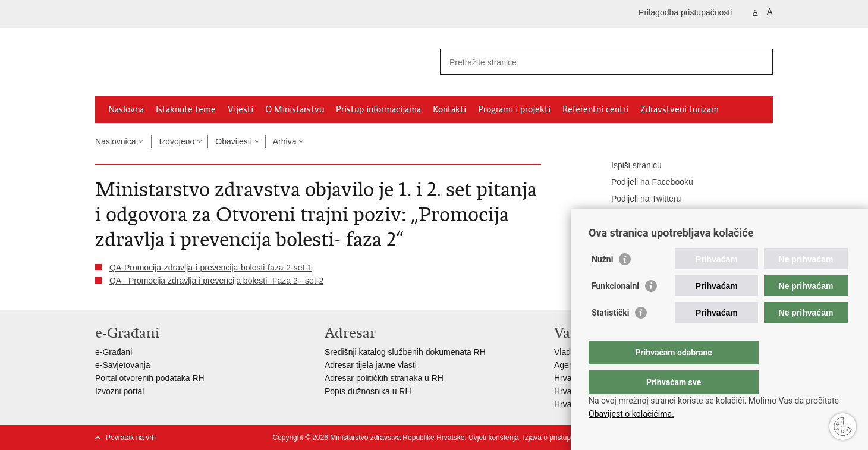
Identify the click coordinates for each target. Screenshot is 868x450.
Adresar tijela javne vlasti (371, 365)
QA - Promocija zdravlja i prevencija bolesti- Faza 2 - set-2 (216, 281)
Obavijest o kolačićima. (631, 414)
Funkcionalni (615, 310)
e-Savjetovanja (123, 365)
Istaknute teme (186, 109)
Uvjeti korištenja (494, 438)
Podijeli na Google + (640, 216)
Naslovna (126, 109)
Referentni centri (595, 109)
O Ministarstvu (295, 109)
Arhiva (285, 141)
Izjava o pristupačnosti (558, 438)
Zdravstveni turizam (680, 109)
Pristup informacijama (378, 109)
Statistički (610, 336)
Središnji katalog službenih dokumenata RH (405, 352)
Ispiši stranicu (628, 166)
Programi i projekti (514, 109)
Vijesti (240, 109)
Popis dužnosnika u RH (368, 391)
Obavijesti (233, 141)
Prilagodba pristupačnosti (685, 12)
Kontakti (449, 109)
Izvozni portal (119, 391)
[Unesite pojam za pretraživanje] (594, 62)
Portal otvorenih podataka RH (150, 378)
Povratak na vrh (131, 438)
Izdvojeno (177, 141)
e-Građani (114, 352)
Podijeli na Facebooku (644, 182)
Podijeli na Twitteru (638, 199)
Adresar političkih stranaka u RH (384, 378)
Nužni (602, 283)
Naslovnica (115, 141)
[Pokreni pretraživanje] (759, 62)
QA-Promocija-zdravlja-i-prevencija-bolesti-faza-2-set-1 (211, 268)
